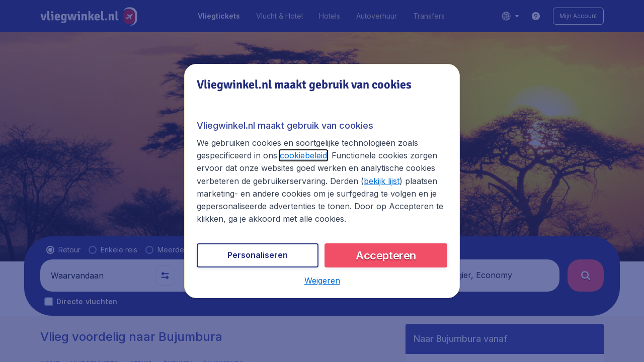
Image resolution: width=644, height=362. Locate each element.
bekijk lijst (382, 181)
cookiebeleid (303, 155)
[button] (322, 281)
